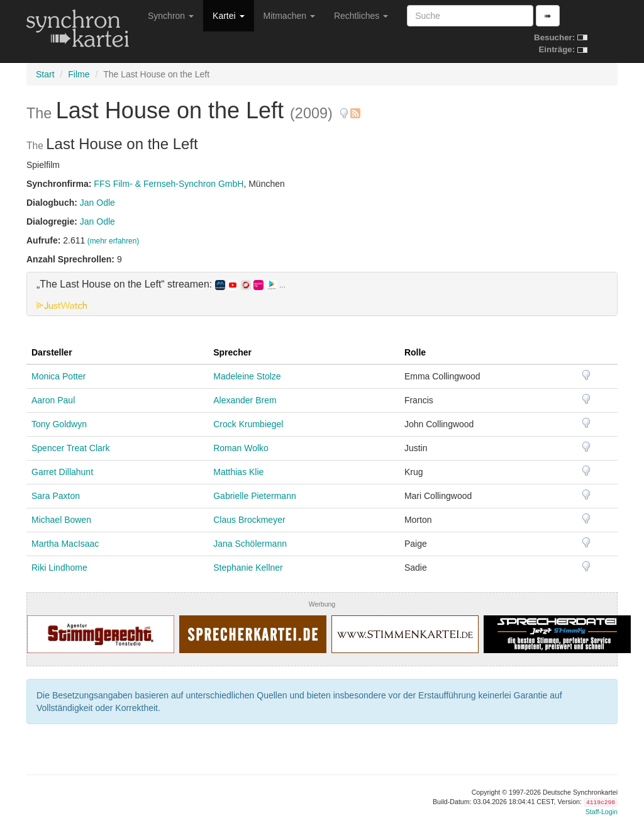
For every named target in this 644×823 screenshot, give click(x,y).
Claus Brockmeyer (249, 520)
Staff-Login (602, 812)
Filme (79, 74)
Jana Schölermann (250, 544)
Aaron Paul (53, 400)
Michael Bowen (61, 520)
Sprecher (232, 352)
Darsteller (52, 352)
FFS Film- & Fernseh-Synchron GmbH (169, 184)
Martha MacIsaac (65, 544)
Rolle (415, 352)
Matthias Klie (238, 472)
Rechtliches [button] (361, 16)
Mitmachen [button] (289, 16)
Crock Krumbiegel (248, 424)
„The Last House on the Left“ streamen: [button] (161, 284)
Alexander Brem (245, 400)
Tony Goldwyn (59, 424)
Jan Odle (97, 203)
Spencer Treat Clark (71, 448)
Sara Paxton (56, 496)
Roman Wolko (241, 448)
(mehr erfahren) (114, 241)
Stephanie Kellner (248, 568)
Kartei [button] (228, 16)
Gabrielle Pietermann (255, 496)
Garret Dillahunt (62, 472)
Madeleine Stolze (247, 376)
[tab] (322, 294)
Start (45, 74)
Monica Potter (58, 376)
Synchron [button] (171, 16)
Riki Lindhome (59, 568)
